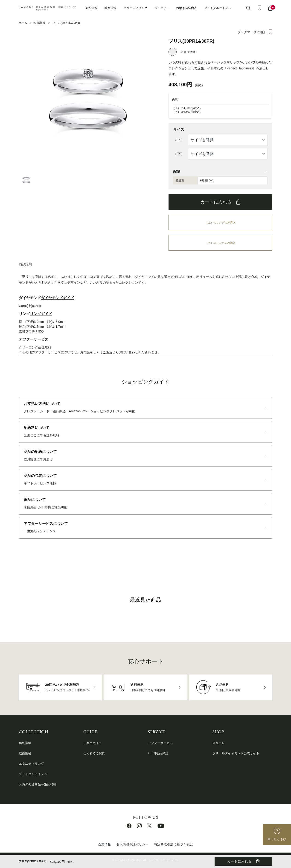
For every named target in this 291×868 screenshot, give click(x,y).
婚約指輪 (92, 8)
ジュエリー (162, 8)
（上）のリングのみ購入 (220, 223)
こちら (108, 352)
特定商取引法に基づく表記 (173, 844)
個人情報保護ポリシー (132, 844)
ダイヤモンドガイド (58, 298)
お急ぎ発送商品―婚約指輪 (38, 784)
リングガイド (41, 314)
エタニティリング (135, 8)
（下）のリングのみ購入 (220, 243)
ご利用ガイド (93, 743)
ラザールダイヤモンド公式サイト (236, 753)
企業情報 (105, 844)
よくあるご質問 (94, 753)
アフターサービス (160, 743)
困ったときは (277, 839)
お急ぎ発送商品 (187, 8)
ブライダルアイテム (217, 8)
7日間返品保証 (158, 753)
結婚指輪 (111, 8)
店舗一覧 (219, 743)
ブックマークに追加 (252, 32)
